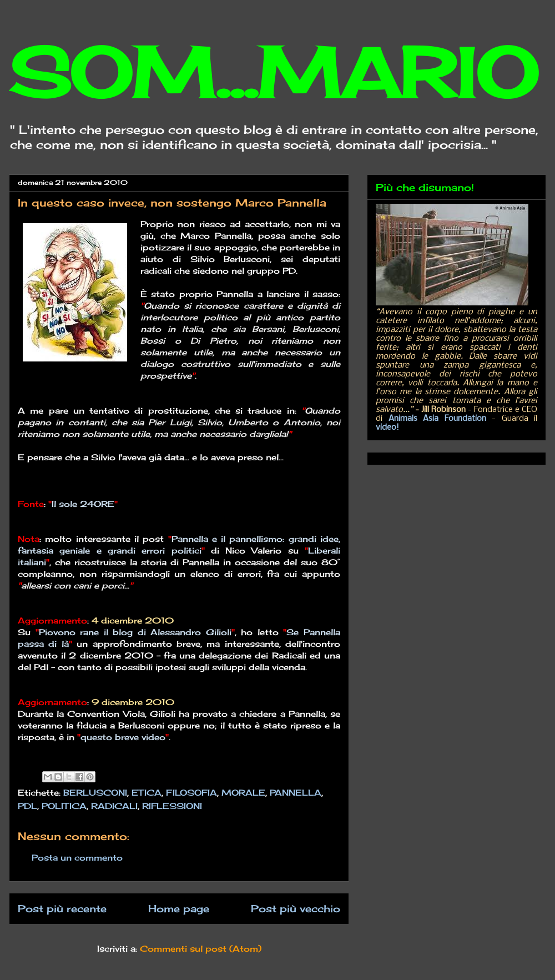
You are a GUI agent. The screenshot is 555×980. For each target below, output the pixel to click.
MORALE (243, 793)
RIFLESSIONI (172, 806)
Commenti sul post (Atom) (201, 949)
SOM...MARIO (273, 72)
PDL (27, 806)
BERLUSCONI (95, 793)
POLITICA (64, 806)
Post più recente (62, 908)
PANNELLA (296, 793)
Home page (179, 908)
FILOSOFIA (191, 793)
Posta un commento (77, 858)
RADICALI (114, 806)
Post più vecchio (296, 908)
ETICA (147, 793)
